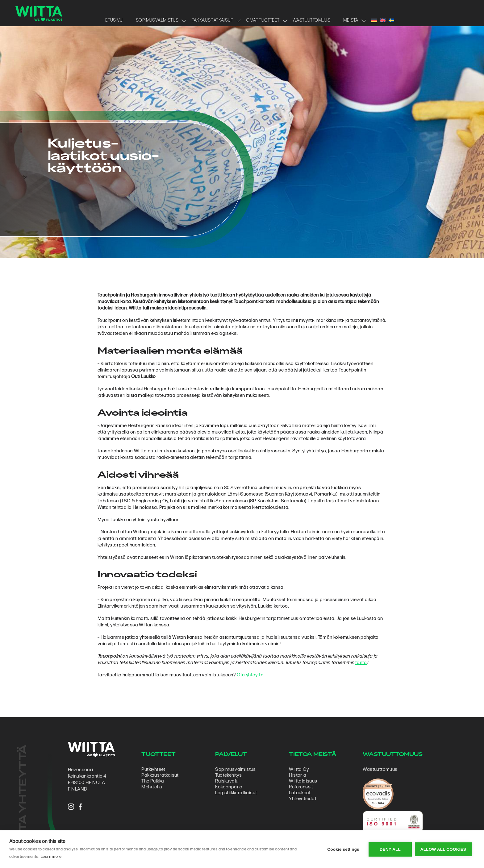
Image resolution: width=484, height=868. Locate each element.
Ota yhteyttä (250, 675)
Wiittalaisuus (303, 781)
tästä (361, 663)
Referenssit (301, 787)
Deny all (390, 849)
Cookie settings (343, 849)
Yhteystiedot (303, 799)
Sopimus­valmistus (235, 769)
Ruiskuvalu (227, 781)
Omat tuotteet (263, 20)
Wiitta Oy (299, 769)
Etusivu (114, 20)
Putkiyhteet (153, 769)
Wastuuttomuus (311, 20)
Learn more (51, 857)
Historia (298, 775)
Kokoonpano (229, 787)
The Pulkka (153, 781)
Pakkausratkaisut (212, 20)
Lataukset (300, 793)
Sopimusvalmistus (157, 20)
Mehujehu (152, 787)
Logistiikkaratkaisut (236, 793)
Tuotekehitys (228, 775)
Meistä (351, 20)
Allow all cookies (443, 849)
